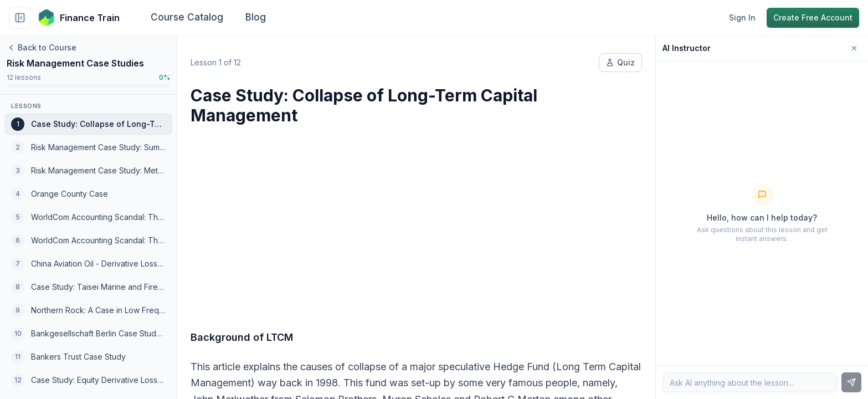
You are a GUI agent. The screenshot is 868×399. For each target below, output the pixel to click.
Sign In (742, 17)
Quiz (620, 62)
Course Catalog (187, 17)
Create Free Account (813, 17)
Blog (256, 17)
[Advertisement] (416, 221)
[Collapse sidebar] (20, 18)
